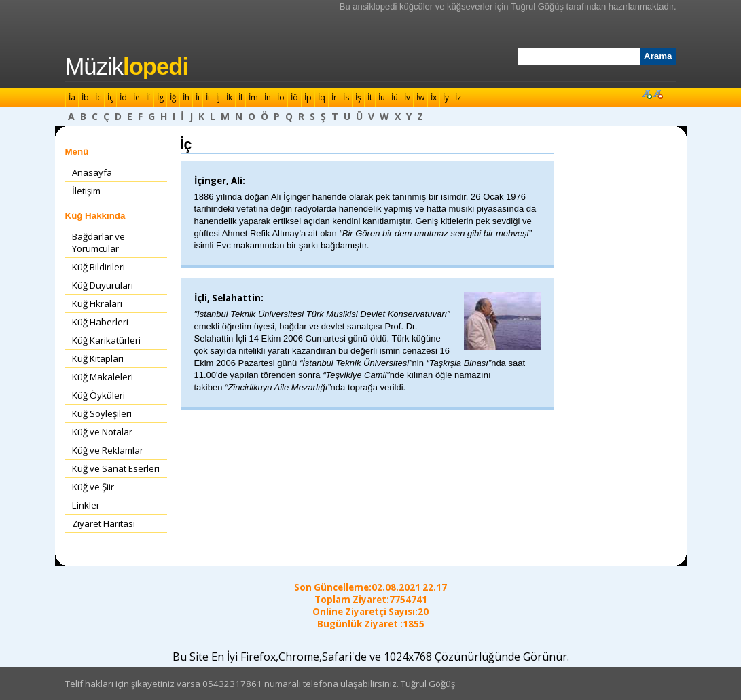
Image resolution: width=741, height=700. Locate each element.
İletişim (86, 191)
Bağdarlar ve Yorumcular (98, 242)
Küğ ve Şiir (93, 487)
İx (434, 97)
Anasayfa (92, 172)
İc (98, 97)
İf (148, 97)
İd (123, 97)
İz (458, 97)
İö (294, 97)
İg (160, 97)
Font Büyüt (647, 94)
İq (322, 97)
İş (358, 97)
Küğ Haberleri (100, 322)
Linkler (86, 505)
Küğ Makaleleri (103, 377)
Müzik (127, 67)
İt (370, 97)
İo (281, 97)
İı (198, 97)
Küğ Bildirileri (98, 267)
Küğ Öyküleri (98, 395)
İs (346, 97)
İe (137, 97)
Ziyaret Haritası (104, 523)
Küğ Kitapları (98, 358)
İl (240, 97)
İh (186, 97)
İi (208, 97)
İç (110, 97)
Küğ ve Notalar (102, 432)
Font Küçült (657, 94)
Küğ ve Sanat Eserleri (116, 468)
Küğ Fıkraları (97, 303)
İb (85, 97)
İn (268, 97)
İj (218, 97)
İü (395, 97)
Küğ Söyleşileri (102, 413)
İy (446, 97)
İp (308, 97)
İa (72, 97)
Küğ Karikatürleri (106, 340)
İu (382, 97)
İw (420, 97)
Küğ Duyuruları (103, 285)
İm (253, 97)
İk (229, 97)
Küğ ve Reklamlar (108, 450)
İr (334, 97)
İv (407, 97)
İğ (173, 97)
